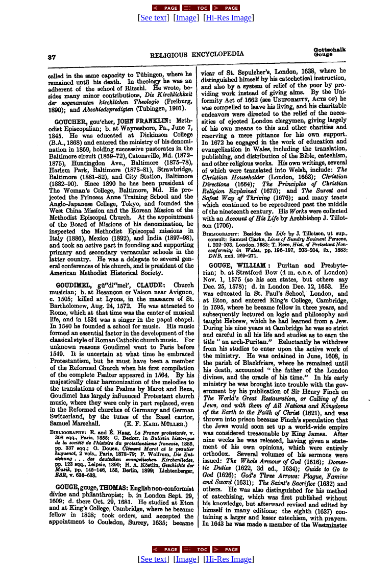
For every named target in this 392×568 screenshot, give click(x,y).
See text (153, 18)
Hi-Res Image (229, 18)
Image (186, 18)
